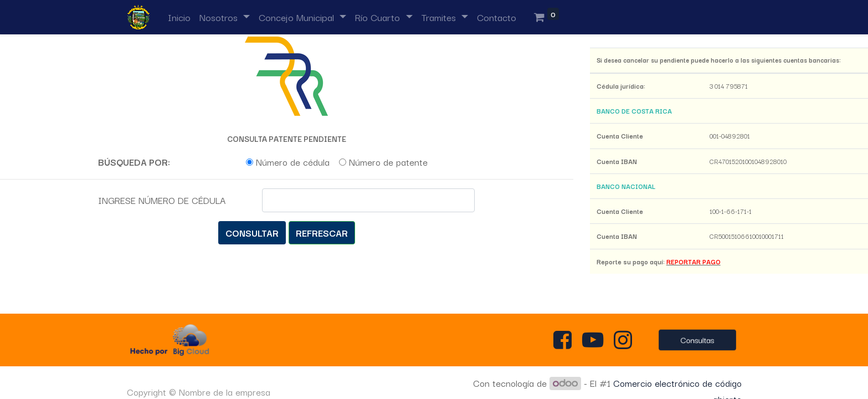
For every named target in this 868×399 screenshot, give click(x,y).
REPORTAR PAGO (694, 262)
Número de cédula (293, 162)
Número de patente (388, 162)
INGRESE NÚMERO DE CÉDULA (162, 200)
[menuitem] (179, 17)
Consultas (697, 340)
